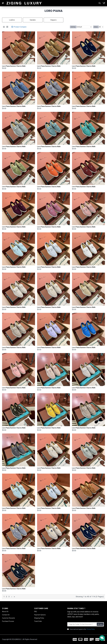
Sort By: (73, 27)
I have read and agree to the (81, 629)
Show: (96, 27)
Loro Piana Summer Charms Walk (14, 66)
